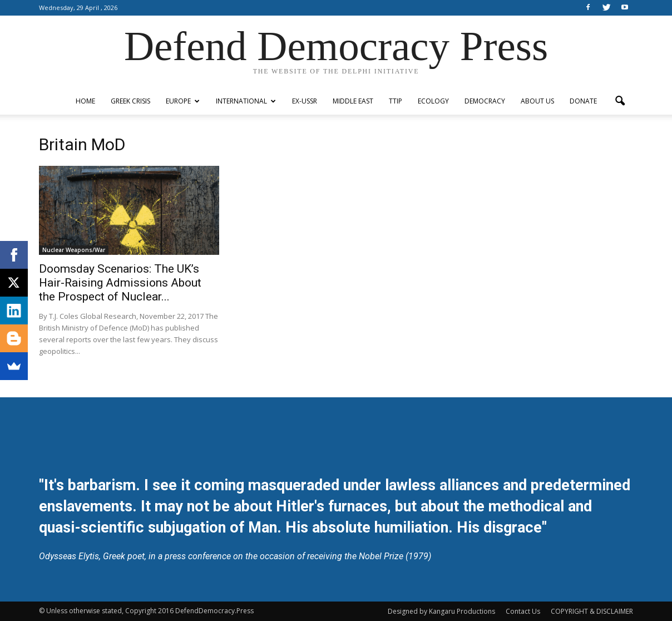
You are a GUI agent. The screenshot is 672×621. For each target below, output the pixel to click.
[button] (620, 101)
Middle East (353, 101)
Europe (183, 101)
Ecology (433, 101)
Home (85, 101)
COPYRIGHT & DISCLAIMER (592, 611)
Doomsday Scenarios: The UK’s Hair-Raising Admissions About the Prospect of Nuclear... (120, 283)
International (246, 101)
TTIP (396, 101)
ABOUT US (537, 101)
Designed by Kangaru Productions (441, 611)
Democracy (485, 101)
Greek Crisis (130, 101)
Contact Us (523, 611)
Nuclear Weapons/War (74, 250)
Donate (583, 101)
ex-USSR (305, 101)
